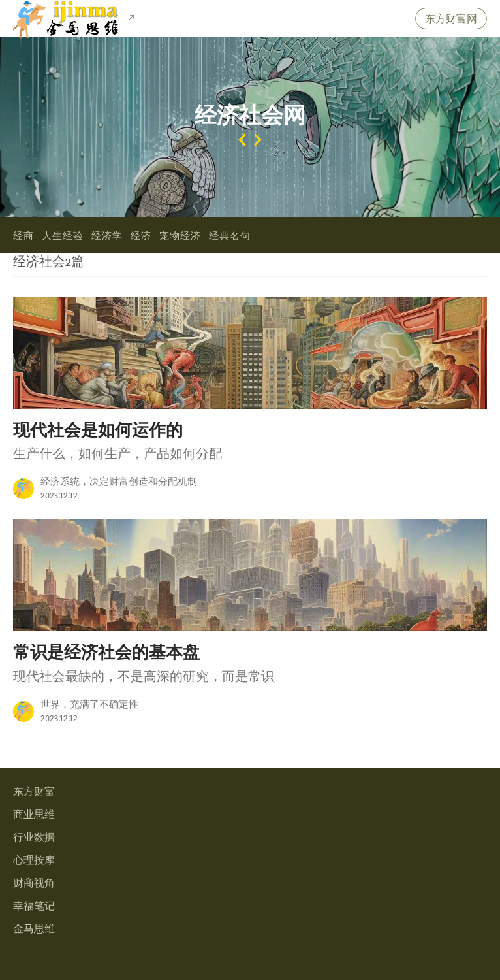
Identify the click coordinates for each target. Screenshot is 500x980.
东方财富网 (451, 19)
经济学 (107, 236)
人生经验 (63, 236)
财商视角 (34, 884)
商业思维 (34, 815)
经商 (23, 236)
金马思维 (34, 929)
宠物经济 (180, 236)
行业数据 (34, 838)
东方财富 (34, 792)
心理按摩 (34, 861)
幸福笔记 (34, 906)
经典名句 (230, 236)
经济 (141, 236)
